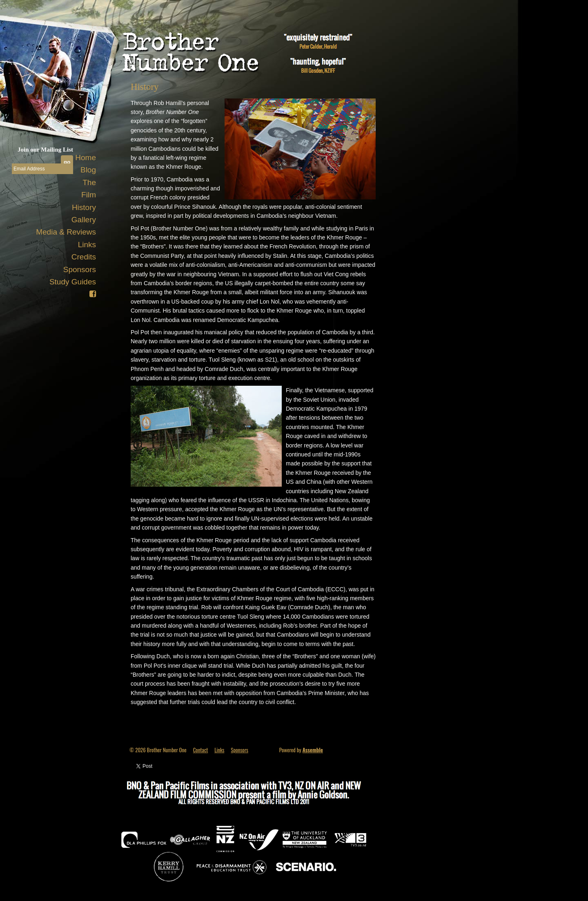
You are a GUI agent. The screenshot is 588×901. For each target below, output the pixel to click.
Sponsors (80, 269)
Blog (88, 170)
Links (87, 245)
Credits (84, 257)
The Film (89, 189)
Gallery (84, 220)
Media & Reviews (66, 232)
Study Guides (73, 282)
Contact (201, 750)
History (84, 207)
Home (86, 158)
